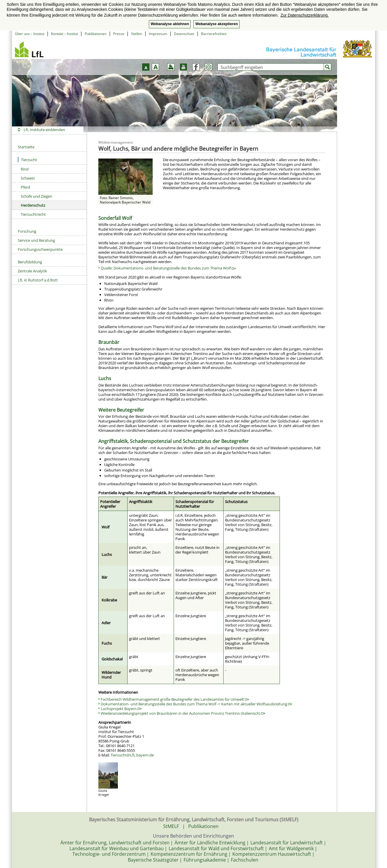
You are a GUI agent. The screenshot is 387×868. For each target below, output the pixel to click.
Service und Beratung (36, 240)
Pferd (25, 187)
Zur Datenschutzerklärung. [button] (305, 15)
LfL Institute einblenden (44, 130)
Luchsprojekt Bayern (121, 709)
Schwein (28, 178)
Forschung (27, 231)
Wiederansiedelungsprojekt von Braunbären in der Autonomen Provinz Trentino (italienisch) (183, 713)
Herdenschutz (33, 205)
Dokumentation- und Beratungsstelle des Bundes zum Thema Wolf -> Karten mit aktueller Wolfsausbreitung (196, 704)
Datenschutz (184, 34)
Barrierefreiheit (214, 34)
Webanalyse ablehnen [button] (170, 24)
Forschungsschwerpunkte (40, 249)
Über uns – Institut (30, 34)
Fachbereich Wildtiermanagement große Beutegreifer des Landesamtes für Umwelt (175, 699)
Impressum (158, 34)
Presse (119, 34)
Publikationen (96, 34)
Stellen (137, 34)
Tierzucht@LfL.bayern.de (132, 755)
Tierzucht (27, 160)
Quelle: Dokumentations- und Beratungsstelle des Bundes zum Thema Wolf (168, 268)
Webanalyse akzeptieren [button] (216, 24)
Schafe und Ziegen (36, 196)
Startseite (26, 147)
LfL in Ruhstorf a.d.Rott (38, 280)
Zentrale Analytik (32, 271)
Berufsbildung (30, 262)
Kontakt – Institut (64, 34)
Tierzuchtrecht (33, 214)
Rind (25, 169)
